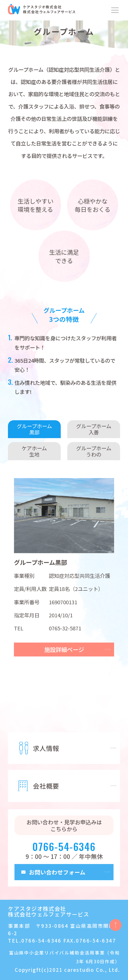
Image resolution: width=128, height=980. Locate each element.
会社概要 (46, 786)
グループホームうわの (94, 451)
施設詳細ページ (64, 649)
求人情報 (46, 748)
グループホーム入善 (94, 429)
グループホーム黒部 (34, 429)
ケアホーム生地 (34, 451)
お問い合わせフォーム (57, 872)
